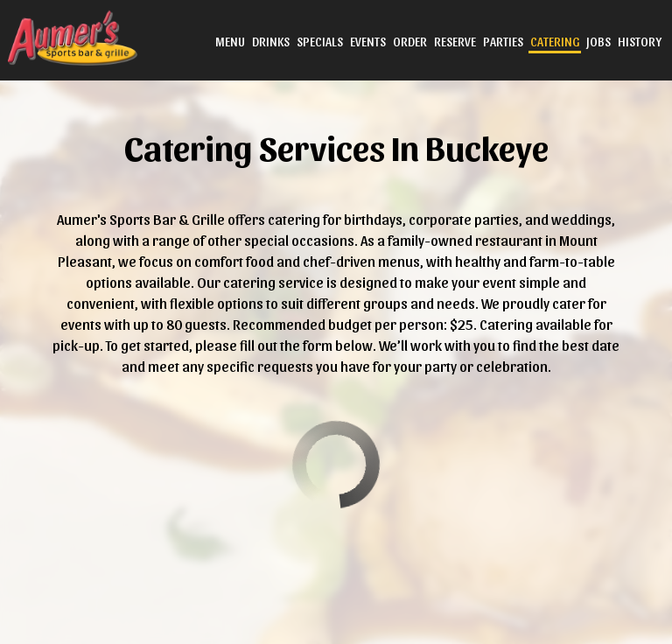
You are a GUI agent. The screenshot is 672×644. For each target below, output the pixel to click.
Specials (318, 43)
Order (408, 43)
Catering (553, 43)
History (638, 43)
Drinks (269, 43)
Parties (501, 43)
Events (366, 43)
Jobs (597, 43)
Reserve (453, 43)
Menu (228, 43)
